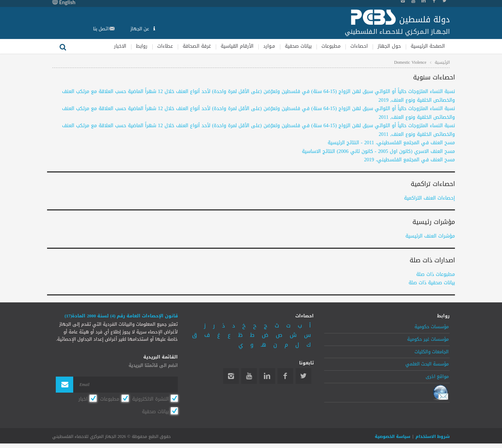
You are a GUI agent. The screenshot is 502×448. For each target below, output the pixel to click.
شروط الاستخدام (433, 437)
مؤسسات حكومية (432, 327)
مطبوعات (331, 46)
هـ (263, 345)
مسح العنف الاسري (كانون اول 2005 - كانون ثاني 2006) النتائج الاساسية (378, 151)
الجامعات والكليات (432, 352)
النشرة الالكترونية (150, 399)
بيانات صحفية (298, 46)
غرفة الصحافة (197, 46)
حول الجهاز (389, 46)
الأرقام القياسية (237, 46)
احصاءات (359, 46)
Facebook (285, 376)
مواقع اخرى (437, 377)
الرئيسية (442, 62)
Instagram (231, 376)
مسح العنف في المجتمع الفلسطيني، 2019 (409, 160)
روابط (142, 46)
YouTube (249, 376)
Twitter (303, 376)
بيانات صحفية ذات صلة (432, 283)
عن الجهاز (140, 29)
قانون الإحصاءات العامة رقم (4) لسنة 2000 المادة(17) (121, 316)
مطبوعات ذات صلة (436, 274)
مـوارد (269, 46)
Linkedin (267, 376)
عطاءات (165, 46)
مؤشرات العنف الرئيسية (430, 236)
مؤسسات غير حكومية (428, 339)
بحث (63, 46)
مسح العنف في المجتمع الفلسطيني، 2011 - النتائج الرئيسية (391, 143)
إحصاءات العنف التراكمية (429, 198)
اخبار (83, 399)
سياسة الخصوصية (393, 437)
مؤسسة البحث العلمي (427, 364)
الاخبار (120, 46)
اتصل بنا (101, 29)
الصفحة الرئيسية (428, 46)
